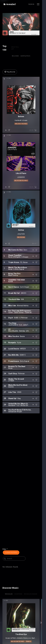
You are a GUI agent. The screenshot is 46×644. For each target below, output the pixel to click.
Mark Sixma (26, 289)
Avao (10, 283)
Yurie (19, 357)
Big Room (23, 251)
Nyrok (30, 345)
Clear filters (11, 555)
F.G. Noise (24, 276)
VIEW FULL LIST (16, 50)
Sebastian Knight (15, 426)
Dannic (11, 401)
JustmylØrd (13, 339)
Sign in (35, 4)
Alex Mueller (13, 345)
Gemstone (20, 596)
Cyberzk (28, 327)
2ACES (23, 307)
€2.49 (37, 136)
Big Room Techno (23, 191)
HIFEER (23, 363)
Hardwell (20, 127)
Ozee (10, 327)
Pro (10, 81)
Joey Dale (23, 248)
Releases (17, 58)
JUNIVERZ (23, 187)
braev (27, 127)
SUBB (16, 332)
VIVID (19, 406)
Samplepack (27, 58)
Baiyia (22, 350)
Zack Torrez (19, 327)
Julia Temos (28, 339)
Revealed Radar (33, 596)
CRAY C (23, 369)
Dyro (25, 264)
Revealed (11, 596)
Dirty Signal (20, 283)
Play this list (10, 74)
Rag (19, 413)
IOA (22, 313)
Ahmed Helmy (23, 320)
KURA (28, 295)
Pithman (24, 332)
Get (38, 258)
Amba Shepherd (27, 419)
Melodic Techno (23, 130)
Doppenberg (28, 271)
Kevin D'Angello (14, 271)
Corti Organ (24, 301)
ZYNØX (28, 394)
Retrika (22, 345)
